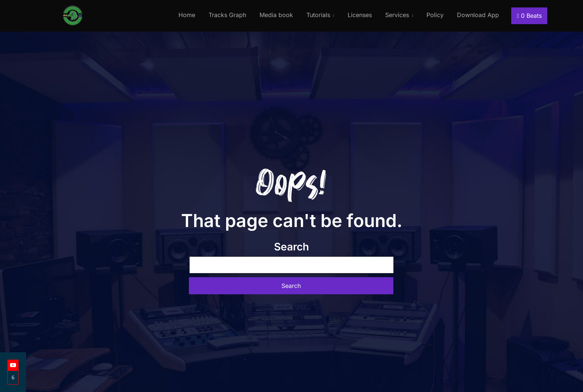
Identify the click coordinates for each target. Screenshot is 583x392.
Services (397, 15)
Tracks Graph (227, 15)
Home (187, 15)
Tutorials (318, 15)
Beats (529, 16)
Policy (435, 15)
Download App (478, 15)
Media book (276, 15)
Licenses (360, 15)
